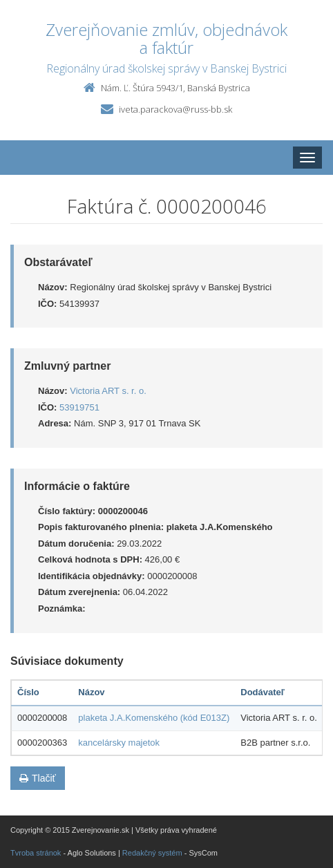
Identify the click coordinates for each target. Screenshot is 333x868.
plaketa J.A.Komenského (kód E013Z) (154, 718)
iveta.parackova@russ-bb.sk (175, 109)
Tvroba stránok (36, 853)
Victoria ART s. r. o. (108, 391)
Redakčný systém (152, 853)
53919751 (79, 407)
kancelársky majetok (119, 743)
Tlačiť (38, 778)
